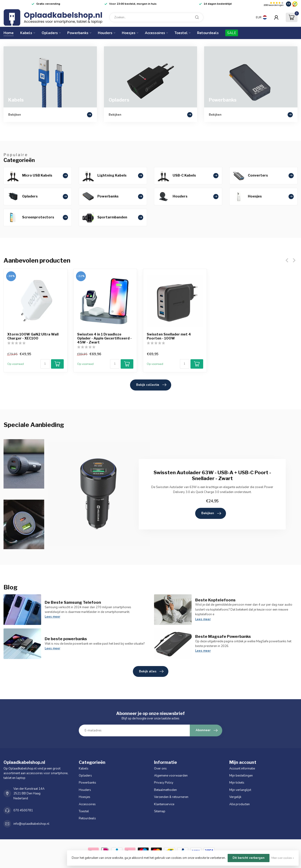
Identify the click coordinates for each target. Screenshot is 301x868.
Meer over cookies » (283, 858)
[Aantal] (45, 364)
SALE (232, 33)
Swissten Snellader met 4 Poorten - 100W (169, 336)
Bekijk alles (151, 671)
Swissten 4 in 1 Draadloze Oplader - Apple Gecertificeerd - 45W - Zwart (104, 338)
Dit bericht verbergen (249, 858)
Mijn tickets (237, 783)
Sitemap (160, 811)
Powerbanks (78, 33)
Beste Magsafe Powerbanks (223, 636)
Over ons (160, 769)
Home (9, 33)
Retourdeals (208, 33)
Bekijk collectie (151, 385)
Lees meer (52, 617)
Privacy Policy (164, 783)
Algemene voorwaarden (171, 776)
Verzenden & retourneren (171, 797)
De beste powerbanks (66, 639)
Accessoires (155, 33)
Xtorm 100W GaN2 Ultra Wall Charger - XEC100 (33, 336)
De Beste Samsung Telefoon (73, 602)
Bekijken (211, 513)
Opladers (50, 33)
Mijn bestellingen (241, 776)
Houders (105, 33)
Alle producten (240, 804)
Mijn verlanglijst (240, 790)
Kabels (26, 33)
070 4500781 (23, 810)
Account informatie (242, 769)
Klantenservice (164, 804)
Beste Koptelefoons (215, 600)
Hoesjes (129, 33)
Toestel (181, 33)
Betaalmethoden (165, 790)
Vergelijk (235, 797)
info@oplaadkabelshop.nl (31, 824)
